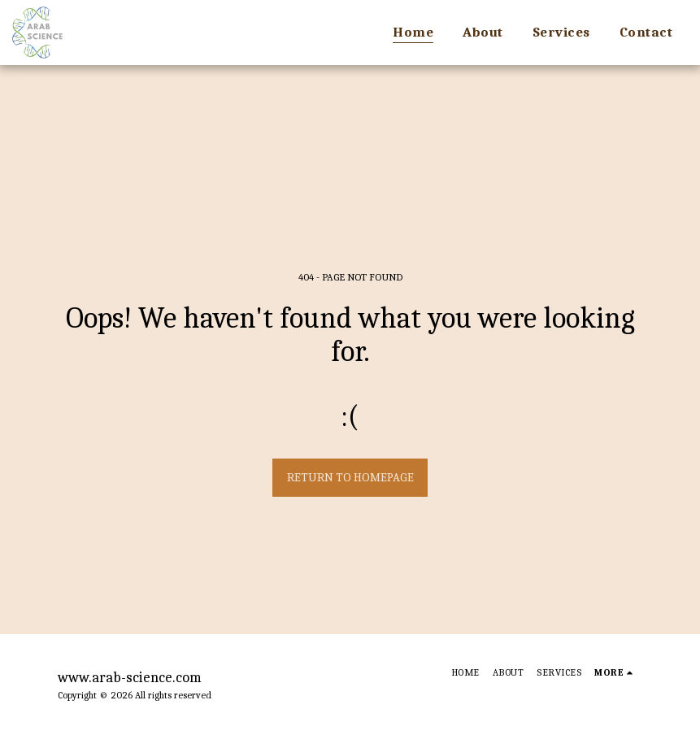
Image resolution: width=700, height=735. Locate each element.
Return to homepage (350, 477)
